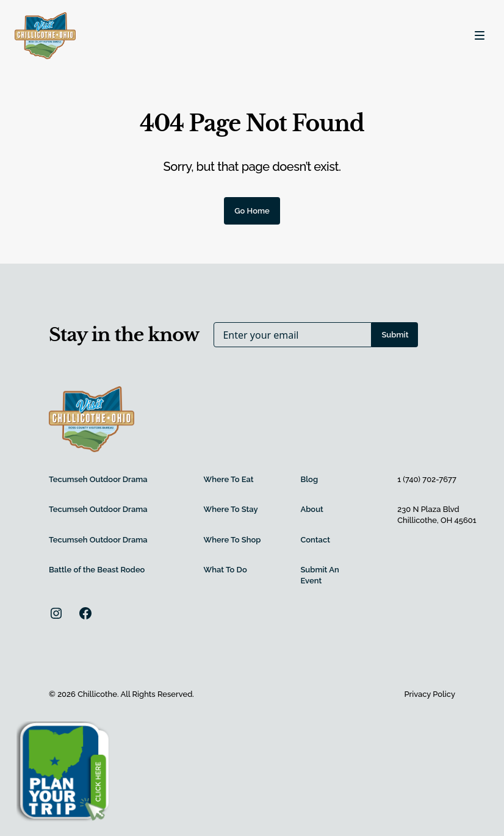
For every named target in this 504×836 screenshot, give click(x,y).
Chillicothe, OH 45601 (437, 520)
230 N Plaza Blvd (428, 509)
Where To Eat (229, 479)
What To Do (225, 570)
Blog (309, 479)
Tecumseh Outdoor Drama (98, 479)
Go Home (252, 211)
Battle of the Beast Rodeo (97, 570)
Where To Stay (231, 509)
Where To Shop (232, 540)
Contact (315, 540)
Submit (395, 335)
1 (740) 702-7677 (427, 479)
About (311, 509)
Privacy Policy (430, 694)
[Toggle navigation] (480, 35)
